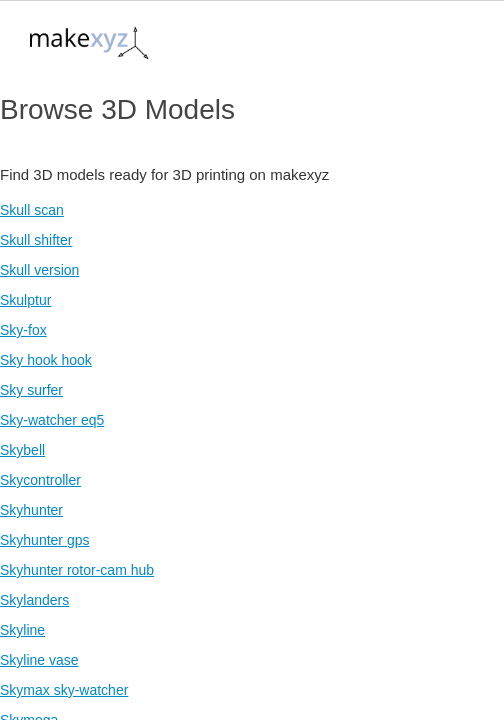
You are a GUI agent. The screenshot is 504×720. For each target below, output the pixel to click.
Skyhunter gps (45, 540)
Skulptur (25, 300)
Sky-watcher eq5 (52, 420)
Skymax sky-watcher (64, 690)
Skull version (39, 270)
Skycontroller (40, 480)
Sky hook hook (46, 360)
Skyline (22, 630)
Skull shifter (36, 240)
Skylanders (34, 600)
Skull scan (32, 210)
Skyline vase (39, 660)
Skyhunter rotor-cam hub (77, 570)
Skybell (22, 450)
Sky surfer (31, 390)
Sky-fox (23, 330)
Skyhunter (31, 510)
